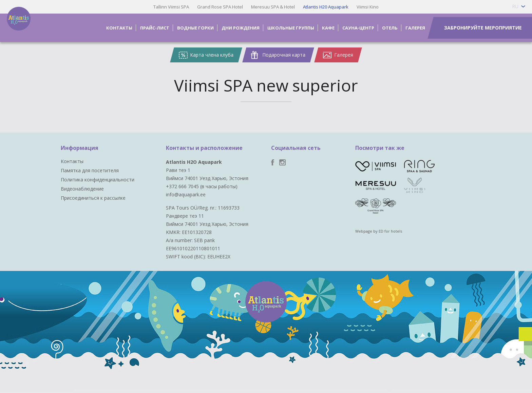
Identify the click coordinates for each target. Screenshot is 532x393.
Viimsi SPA (27, 27)
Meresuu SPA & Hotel (273, 7)
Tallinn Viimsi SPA (171, 7)
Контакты (119, 28)
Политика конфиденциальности (98, 180)
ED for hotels (390, 231)
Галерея (415, 28)
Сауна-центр (358, 28)
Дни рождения (241, 28)
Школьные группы (291, 28)
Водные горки (195, 28)
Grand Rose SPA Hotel (220, 7)
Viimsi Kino (368, 7)
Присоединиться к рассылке (93, 198)
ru (515, 6)
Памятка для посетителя (90, 170)
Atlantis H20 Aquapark (326, 7)
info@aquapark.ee (186, 194)
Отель (390, 28)
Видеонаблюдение (82, 189)
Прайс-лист (155, 28)
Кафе (328, 28)
